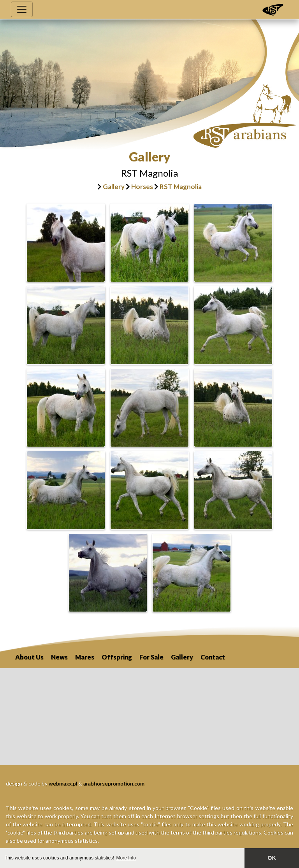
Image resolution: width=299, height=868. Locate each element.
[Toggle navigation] (22, 9)
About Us (29, 657)
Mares (85, 657)
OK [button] (272, 858)
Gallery (114, 187)
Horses (142, 187)
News (59, 657)
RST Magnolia (181, 187)
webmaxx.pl (63, 783)
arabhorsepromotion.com (114, 783)
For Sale (151, 657)
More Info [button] (126, 858)
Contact (213, 657)
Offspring (117, 657)
